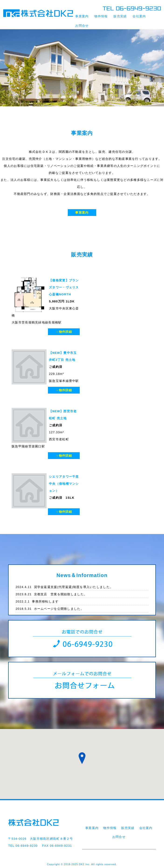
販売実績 (120, 16)
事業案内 (82, 16)
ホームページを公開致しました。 (50, 609)
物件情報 (101, 16)
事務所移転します (37, 601)
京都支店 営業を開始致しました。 (51, 594)
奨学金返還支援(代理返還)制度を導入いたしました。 (64, 587)
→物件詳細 (64, 332)
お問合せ (82, 26)
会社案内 (139, 16)
